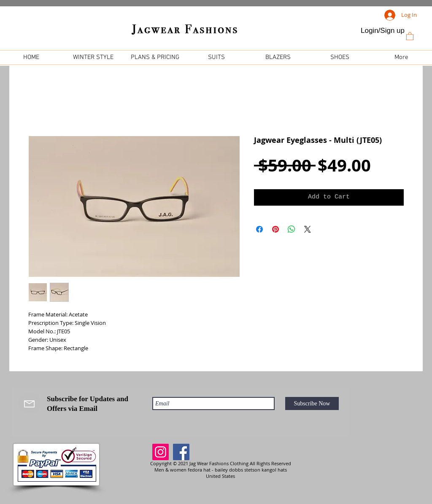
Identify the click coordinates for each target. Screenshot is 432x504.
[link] (410, 36)
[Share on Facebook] (259, 229)
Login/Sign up (383, 31)
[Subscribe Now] (312, 403)
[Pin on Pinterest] (275, 229)
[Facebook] (181, 452)
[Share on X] (308, 229)
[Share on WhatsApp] (292, 229)
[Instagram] (161, 452)
